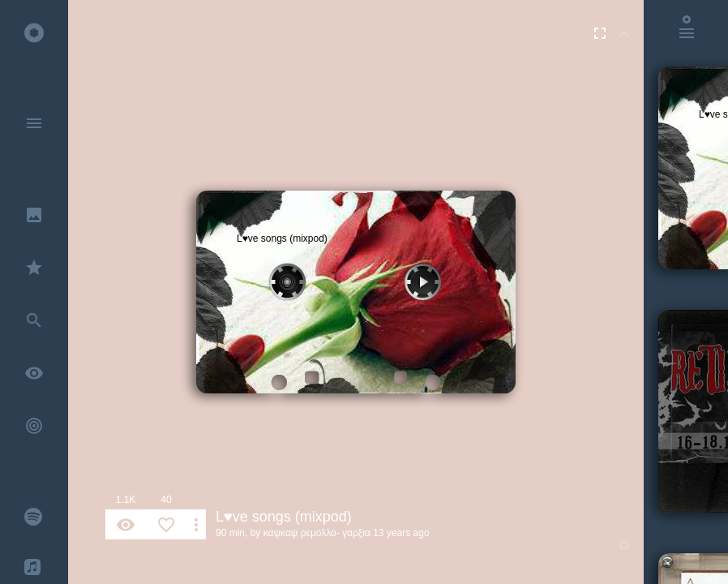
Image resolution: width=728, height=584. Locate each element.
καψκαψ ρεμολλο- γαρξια (317, 533)
